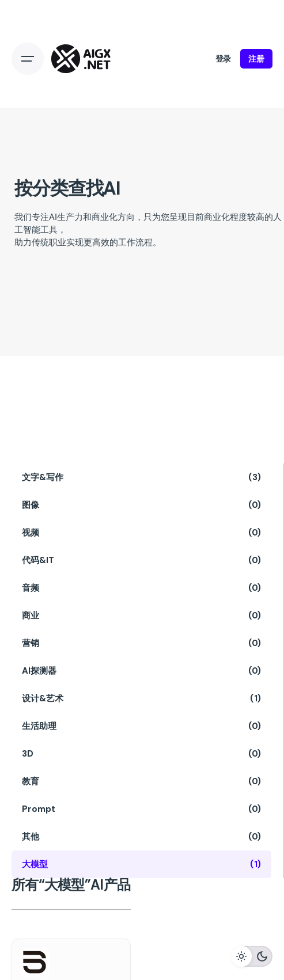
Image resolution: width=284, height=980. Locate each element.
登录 (224, 59)
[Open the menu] (28, 59)
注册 (256, 59)
